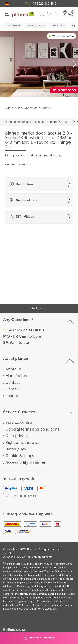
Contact (13, 383)
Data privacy (17, 436)
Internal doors (36, 25)
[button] (7, 4)
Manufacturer (18, 376)
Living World (13, 25)
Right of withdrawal (23, 443)
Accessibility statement (26, 462)
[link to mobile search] (49, 14)
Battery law (16, 449)
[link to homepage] (23, 15)
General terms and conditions (32, 429)
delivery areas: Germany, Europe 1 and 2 (42, 594)
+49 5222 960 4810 (44, 4)
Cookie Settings (20, 456)
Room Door (59, 25)
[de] (7, 4)
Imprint (12, 396)
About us (14, 369)
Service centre (19, 423)
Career (12, 389)
